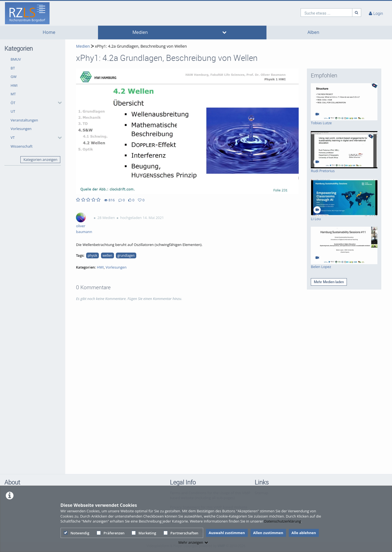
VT (13, 137)
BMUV (16, 59)
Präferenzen (111, 533)
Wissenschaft (22, 146)
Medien (140, 32)
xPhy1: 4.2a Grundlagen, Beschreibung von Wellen (140, 46)
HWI (14, 85)
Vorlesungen (21, 129)
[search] (326, 13)
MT (13, 94)
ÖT (13, 103)
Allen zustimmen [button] (268, 533)
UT (13, 111)
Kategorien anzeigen (40, 159)
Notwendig (76, 533)
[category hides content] (58, 103)
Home (49, 32)
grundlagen (126, 255)
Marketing (144, 533)
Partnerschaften (181, 533)
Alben (313, 32)
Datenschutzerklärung (282, 521)
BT (13, 68)
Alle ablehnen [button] (304, 533)
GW (14, 77)
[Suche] (357, 13)
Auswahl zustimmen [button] (227, 533)
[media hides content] (224, 33)
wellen (107, 255)
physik (93, 255)
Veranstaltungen (24, 120)
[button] (35, 103)
